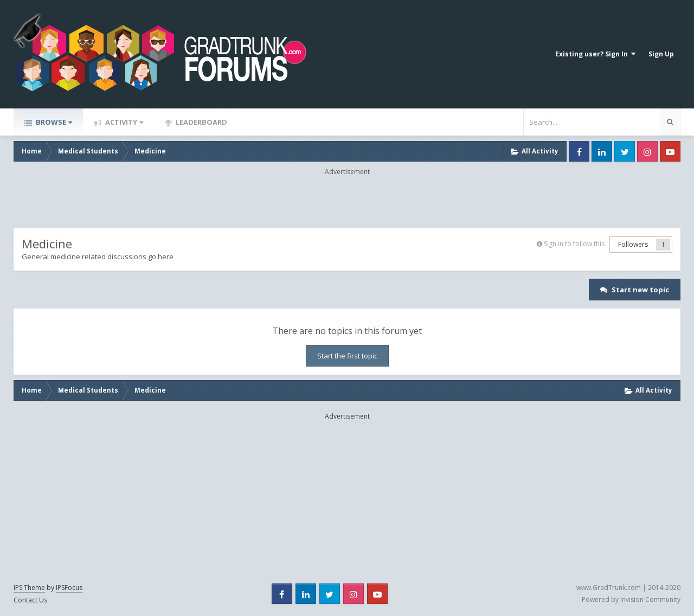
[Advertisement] (347, 201)
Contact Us (30, 600)
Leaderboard (201, 122)
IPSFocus (69, 588)
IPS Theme (29, 588)
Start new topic (640, 290)
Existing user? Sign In (595, 54)
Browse (53, 122)
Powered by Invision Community (631, 599)
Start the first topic (347, 356)
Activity (123, 122)
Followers (633, 244)
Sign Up (661, 54)
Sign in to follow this (574, 244)
